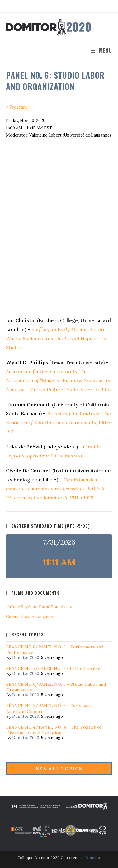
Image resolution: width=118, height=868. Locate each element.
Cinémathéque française (29, 617)
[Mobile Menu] (101, 50)
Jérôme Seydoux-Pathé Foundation (40, 607)
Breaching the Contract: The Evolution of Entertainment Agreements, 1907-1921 (58, 422)
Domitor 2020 (26, 658)
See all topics (59, 769)
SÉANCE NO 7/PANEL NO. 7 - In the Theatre (53, 668)
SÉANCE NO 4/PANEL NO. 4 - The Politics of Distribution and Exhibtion (54, 730)
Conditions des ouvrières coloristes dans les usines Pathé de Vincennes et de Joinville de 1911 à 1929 (56, 489)
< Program (16, 107)
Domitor (93, 858)
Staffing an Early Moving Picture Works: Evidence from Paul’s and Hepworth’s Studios (56, 338)
